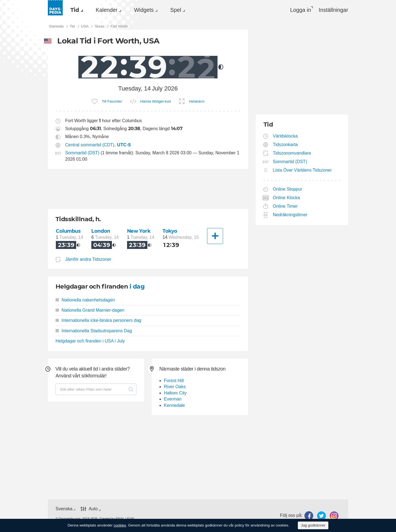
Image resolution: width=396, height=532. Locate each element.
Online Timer (285, 206)
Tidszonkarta (285, 145)
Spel (176, 10)
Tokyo (170, 231)
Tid (75, 10)
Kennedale (174, 405)
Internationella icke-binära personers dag (98, 320)
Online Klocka (287, 198)
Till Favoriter (112, 101)
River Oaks (175, 387)
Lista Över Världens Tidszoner (302, 170)
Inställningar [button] (333, 10)
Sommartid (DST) (82, 153)
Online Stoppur (288, 189)
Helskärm (197, 101)
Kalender (107, 10)
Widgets (144, 10)
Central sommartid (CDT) (90, 145)
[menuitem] (75, 10)
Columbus (68, 231)
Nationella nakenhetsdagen (85, 300)
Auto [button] (93, 509)
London (101, 231)
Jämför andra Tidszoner (88, 259)
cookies (120, 525)
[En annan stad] (215, 236)
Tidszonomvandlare (292, 153)
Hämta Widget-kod (156, 101)
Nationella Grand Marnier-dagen (90, 310)
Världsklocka (285, 136)
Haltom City (175, 393)
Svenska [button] (64, 509)
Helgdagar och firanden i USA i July (90, 341)
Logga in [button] (301, 10)
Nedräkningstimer (290, 215)
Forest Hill (174, 381)
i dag (137, 286)
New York (139, 231)
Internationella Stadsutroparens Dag (94, 331)
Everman (173, 399)
